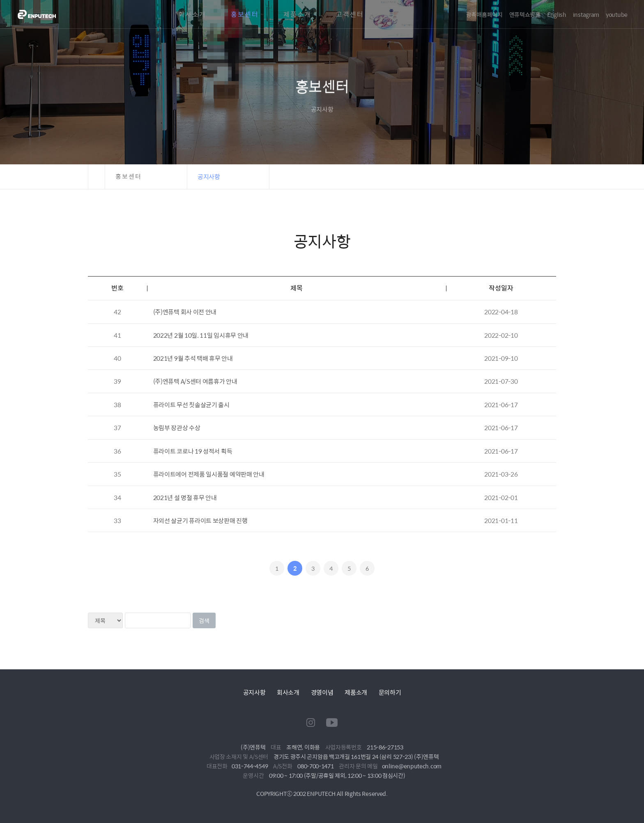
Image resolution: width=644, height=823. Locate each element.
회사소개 (192, 14)
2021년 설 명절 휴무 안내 (185, 497)
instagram (586, 14)
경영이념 (322, 692)
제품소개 (297, 14)
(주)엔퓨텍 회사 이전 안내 (185, 312)
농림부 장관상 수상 (177, 428)
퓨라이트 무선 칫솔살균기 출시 (191, 405)
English (557, 14)
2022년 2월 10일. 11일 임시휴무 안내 (201, 335)
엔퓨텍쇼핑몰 (525, 14)
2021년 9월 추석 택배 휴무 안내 (193, 358)
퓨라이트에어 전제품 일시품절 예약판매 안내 (209, 474)
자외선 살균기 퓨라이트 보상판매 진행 (200, 520)
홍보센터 (245, 14)
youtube (617, 14)
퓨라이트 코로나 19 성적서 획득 (193, 451)
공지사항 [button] (209, 176)
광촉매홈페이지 (484, 14)
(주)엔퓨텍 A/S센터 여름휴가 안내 (195, 381)
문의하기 (390, 692)
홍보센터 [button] (129, 176)
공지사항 (254, 692)
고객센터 (350, 14)
